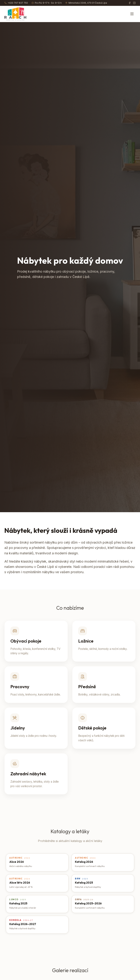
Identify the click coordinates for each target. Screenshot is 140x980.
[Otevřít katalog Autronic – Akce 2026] (37, 862)
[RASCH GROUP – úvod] (15, 14)
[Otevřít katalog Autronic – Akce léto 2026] (37, 883)
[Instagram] (134, 3)
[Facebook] (130, 3)
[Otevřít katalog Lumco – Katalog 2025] (37, 904)
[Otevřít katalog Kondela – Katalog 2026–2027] (37, 925)
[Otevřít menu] (132, 14)
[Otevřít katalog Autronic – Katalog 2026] (103, 862)
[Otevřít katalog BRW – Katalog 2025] (103, 883)
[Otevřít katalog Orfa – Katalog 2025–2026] (103, 904)
